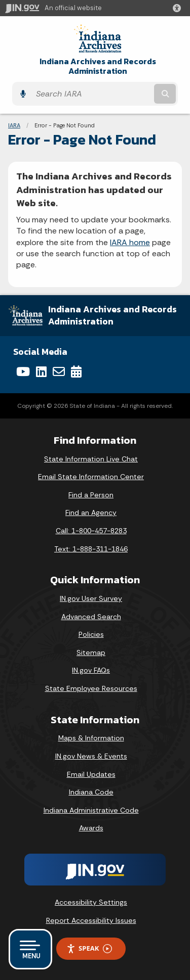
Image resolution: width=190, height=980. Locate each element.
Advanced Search (91, 617)
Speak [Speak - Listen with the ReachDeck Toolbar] (89, 948)
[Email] (59, 371)
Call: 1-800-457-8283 (91, 531)
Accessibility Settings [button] (91, 902)
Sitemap (91, 652)
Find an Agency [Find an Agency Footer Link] (91, 512)
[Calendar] (76, 371)
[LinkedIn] (41, 371)
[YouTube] (23, 371)
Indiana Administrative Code (91, 810)
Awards (91, 828)
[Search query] (91, 94)
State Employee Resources (91, 688)
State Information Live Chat (91, 459)
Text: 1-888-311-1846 (91, 549)
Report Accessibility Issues (91, 920)
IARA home (130, 242)
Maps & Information (91, 738)
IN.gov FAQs (91, 670)
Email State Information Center (91, 477)
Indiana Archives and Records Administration (98, 66)
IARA (14, 125)
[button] (179, 8)
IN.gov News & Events (91, 756)
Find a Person (91, 495)
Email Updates (91, 774)
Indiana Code (91, 792)
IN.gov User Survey (91, 598)
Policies (91, 634)
